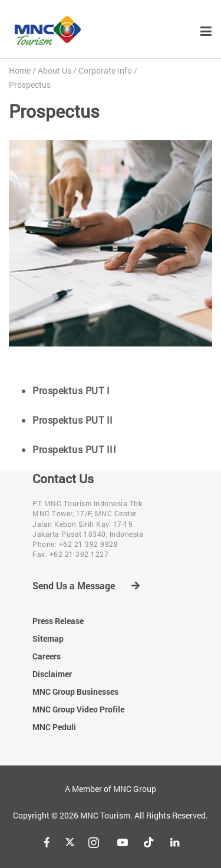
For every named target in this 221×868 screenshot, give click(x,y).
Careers (47, 656)
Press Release (58, 621)
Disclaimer (52, 674)
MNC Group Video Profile (78, 709)
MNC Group (135, 789)
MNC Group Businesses (75, 692)
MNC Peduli (54, 727)
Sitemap (48, 638)
